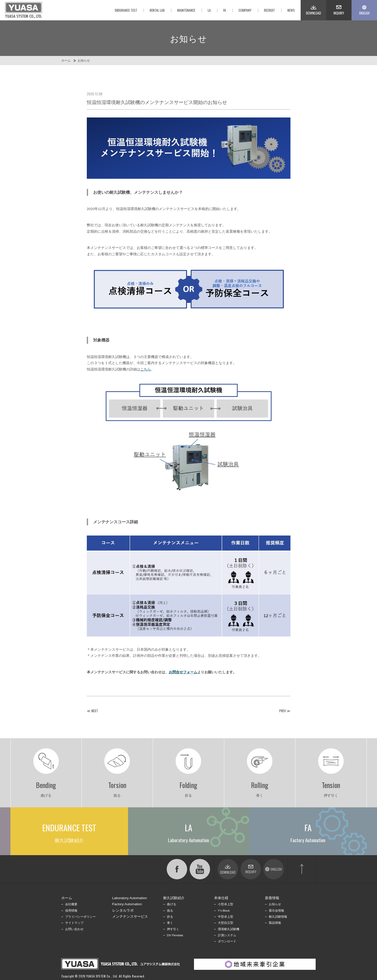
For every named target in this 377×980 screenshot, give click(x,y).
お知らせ (84, 61)
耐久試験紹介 (174, 898)
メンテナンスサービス (130, 917)
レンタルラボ (123, 910)
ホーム (66, 61)
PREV (283, 711)
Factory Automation (127, 904)
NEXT (95, 711)
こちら (146, 369)
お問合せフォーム (183, 672)
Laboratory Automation (130, 898)
